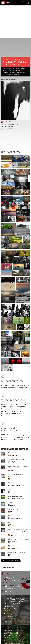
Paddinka (13, 555)
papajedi (13, 542)
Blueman (13, 505)
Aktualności (8, 568)
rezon (12, 470)
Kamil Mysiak (7, 122)
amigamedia (14, 455)
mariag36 (13, 462)
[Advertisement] (15, 22)
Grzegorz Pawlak (15, 485)
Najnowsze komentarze (15, 449)
